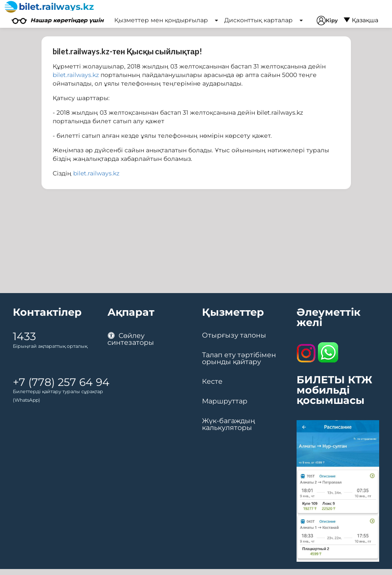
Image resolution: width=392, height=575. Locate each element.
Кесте (212, 382)
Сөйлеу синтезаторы (131, 339)
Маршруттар (225, 401)
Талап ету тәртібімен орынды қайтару (239, 359)
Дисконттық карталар (264, 20)
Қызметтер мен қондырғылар (166, 20)
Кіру (327, 21)
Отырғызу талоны (234, 335)
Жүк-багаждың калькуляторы (229, 424)
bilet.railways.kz (76, 75)
